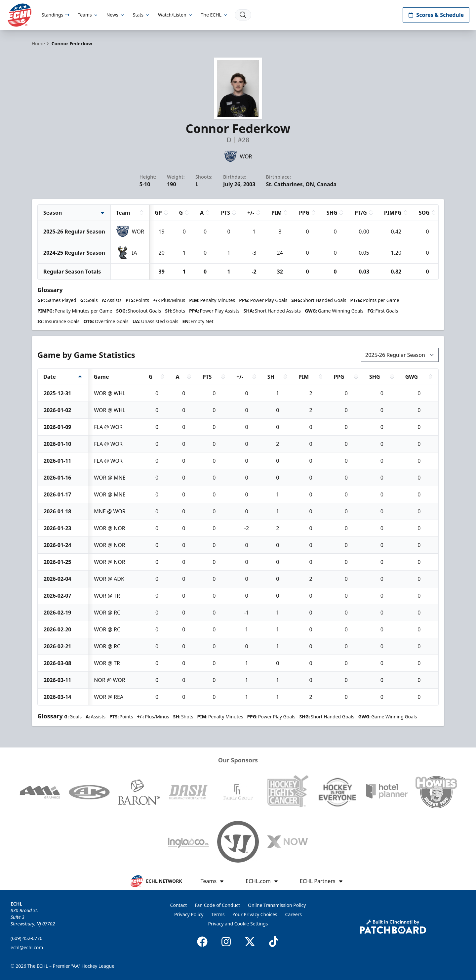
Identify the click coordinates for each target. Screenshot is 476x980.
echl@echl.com (27, 947)
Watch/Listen (175, 15)
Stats (141, 15)
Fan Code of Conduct (217, 905)
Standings (56, 15)
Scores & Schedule (436, 15)
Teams (88, 15)
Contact (179, 905)
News (116, 15)
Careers (294, 914)
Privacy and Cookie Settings (238, 924)
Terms (218, 914)
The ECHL (215, 15)
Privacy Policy (189, 914)
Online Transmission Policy (277, 905)
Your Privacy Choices (255, 914)
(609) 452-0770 (27, 938)
